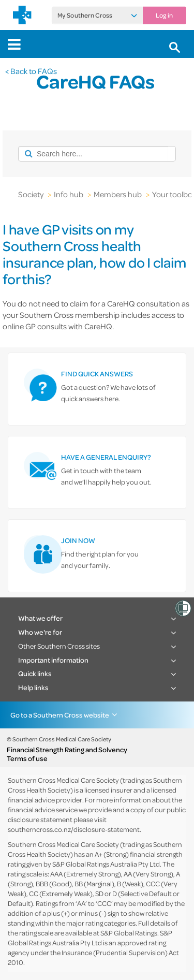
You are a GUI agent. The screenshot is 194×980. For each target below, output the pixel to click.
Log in (164, 16)
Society (31, 194)
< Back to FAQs (31, 71)
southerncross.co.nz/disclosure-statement (74, 829)
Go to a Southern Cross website (60, 715)
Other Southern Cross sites (59, 646)
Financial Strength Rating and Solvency (67, 750)
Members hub (118, 194)
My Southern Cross (85, 16)
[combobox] (93, 154)
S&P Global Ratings (129, 933)
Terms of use (27, 758)
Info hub (69, 194)
